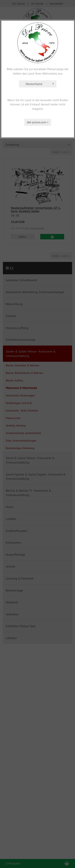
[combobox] (38, 84)
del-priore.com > (38, 122)
